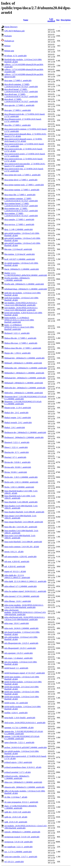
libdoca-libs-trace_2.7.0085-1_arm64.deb (21, 343)
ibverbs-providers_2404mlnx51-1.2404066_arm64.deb (17, 279)
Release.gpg (9, 51)
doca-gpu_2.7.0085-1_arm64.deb (18, 110)
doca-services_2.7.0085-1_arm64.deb (19, 224)
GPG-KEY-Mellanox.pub (14, 31)
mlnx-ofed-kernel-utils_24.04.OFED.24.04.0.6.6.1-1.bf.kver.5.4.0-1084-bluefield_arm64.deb (25, 618)
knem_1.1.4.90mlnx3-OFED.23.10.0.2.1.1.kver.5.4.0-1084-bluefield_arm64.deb (19, 327)
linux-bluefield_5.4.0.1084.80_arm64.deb (21, 502)
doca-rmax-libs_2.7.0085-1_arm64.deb (20, 195)
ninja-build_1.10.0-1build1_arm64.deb (20, 718)
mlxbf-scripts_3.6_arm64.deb (16, 703)
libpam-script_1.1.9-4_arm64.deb (18, 408)
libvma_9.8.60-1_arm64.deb (16, 472)
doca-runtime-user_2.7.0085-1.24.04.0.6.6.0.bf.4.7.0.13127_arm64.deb (21, 210)
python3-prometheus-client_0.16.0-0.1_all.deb (23, 767)
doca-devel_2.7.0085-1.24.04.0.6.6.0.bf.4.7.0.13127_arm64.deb (21, 100)
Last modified (51, 20)
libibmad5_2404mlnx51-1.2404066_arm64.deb (23, 363)
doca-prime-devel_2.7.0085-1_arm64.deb (21, 180)
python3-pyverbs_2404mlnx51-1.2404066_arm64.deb (17, 777)
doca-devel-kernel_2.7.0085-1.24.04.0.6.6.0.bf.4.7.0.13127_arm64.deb (21, 90)
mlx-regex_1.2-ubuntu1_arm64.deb (18, 658)
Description (66, 20)
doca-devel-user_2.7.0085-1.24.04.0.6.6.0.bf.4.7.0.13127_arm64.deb (21, 95)
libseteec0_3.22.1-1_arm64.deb (17, 442)
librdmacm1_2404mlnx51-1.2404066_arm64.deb (24, 437)
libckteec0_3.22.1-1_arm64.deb (17, 333)
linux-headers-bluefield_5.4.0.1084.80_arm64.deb (24, 512)
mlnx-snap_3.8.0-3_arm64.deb (17, 623)
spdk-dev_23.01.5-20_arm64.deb (18, 812)
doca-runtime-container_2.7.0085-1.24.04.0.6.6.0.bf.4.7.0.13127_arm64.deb (21, 200)
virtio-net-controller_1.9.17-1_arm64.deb (21, 857)
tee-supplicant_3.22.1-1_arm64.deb (18, 847)
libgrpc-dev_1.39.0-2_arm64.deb (17, 353)
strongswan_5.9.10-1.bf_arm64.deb (18, 842)
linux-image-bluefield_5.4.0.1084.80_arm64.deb (24, 522)
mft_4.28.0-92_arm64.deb (15, 566)
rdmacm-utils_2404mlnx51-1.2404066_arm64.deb (24, 787)
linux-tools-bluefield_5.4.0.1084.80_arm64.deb (23, 542)
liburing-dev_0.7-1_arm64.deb (17, 452)
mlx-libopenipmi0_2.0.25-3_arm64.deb (20, 648)
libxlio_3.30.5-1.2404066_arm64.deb (19, 487)
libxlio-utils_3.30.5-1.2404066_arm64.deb (21, 482)
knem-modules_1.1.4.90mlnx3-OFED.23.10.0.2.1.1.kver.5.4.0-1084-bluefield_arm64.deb (19, 320)
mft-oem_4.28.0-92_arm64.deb (17, 562)
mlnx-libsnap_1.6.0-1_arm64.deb (18, 601)
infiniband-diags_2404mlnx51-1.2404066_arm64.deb (26, 289)
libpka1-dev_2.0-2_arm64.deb (16, 413)
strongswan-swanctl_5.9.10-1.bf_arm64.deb (22, 837)
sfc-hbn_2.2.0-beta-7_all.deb (16, 797)
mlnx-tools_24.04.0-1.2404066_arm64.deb (21, 628)
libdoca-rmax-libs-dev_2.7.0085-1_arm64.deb (23, 348)
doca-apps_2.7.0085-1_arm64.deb (18, 80)
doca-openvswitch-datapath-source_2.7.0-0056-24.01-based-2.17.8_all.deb (23, 140)
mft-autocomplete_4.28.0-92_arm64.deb (20, 557)
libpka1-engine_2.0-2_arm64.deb (18, 418)
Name (26, 20)
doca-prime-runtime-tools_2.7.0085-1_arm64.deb (24, 185)
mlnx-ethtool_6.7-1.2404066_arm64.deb (20, 586)
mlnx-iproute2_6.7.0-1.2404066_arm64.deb (22, 596)
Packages (8, 36)
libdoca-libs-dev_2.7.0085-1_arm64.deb (20, 338)
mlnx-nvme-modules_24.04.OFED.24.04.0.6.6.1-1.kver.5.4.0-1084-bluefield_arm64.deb (24, 606)
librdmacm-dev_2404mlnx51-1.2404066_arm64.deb (25, 432)
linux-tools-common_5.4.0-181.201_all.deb (22, 547)
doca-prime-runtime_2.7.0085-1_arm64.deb (22, 190)
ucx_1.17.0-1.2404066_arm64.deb (18, 852)
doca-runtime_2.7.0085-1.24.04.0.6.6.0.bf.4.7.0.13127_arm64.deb (21, 215)
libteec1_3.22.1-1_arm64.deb (16, 447)
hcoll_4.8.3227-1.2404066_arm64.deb (20, 259)
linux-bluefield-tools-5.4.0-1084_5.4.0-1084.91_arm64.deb (20, 497)
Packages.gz (9, 41)
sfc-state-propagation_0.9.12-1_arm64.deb (21, 802)
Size (58, 20)
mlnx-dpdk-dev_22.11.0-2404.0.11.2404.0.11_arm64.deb (17, 576)
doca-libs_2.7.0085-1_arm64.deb (18, 125)
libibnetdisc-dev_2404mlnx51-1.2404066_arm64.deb (26, 368)
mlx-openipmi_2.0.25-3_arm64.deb (18, 653)
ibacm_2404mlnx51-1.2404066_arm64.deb (22, 269)
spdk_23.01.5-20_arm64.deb (16, 822)
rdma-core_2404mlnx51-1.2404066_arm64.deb (23, 782)
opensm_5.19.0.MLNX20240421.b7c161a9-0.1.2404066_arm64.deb (22, 738)
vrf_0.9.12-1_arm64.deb (14, 862)
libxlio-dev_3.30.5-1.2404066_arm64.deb (21, 477)
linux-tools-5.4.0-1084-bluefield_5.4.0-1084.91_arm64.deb (20, 537)
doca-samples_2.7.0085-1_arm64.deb (19, 219)
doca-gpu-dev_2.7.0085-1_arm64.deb (19, 105)
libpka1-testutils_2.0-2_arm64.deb (18, 423)
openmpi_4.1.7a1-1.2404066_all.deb (19, 728)
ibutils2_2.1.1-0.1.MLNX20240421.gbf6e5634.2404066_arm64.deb (26, 274)
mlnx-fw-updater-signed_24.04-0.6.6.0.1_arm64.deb (25, 591)
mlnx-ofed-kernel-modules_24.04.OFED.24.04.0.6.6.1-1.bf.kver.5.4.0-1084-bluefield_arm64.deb (25, 612)
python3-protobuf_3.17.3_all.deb (18, 772)
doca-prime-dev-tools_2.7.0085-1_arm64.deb (22, 175)
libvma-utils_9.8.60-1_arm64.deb (18, 467)
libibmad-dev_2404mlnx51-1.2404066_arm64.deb (24, 358)
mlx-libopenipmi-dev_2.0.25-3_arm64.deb (21, 643)
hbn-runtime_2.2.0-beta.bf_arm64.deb (19, 254)
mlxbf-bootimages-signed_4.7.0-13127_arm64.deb (25, 673)
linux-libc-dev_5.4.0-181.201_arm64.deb (21, 527)
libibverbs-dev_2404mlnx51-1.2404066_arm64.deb (25, 388)
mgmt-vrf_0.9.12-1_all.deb (15, 571)
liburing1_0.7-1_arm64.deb (15, 457)
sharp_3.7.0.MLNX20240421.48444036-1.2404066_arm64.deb (21, 807)
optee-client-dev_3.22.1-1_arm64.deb (19, 742)
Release (7, 46)
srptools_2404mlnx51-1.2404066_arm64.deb (22, 832)
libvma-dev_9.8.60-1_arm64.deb (17, 462)
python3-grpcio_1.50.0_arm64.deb (18, 762)
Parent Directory (11, 27)
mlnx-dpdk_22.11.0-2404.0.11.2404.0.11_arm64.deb (25, 581)
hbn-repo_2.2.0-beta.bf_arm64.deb (18, 249)
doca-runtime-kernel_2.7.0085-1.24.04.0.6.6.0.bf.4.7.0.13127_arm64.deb (21, 205)
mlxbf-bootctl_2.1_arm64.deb (16, 668)
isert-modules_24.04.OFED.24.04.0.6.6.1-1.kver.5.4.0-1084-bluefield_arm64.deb (21, 309)
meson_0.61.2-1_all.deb (14, 552)
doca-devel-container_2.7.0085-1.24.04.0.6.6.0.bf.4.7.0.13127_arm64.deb (21, 85)
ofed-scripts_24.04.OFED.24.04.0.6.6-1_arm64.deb (25, 723)
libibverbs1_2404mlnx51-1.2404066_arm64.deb (24, 393)
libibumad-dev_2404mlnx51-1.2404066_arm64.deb (25, 378)
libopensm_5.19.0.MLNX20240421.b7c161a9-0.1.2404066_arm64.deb (23, 403)
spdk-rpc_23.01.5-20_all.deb (16, 817)
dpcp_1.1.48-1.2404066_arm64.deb (18, 229)
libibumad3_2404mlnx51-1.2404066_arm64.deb (24, 383)
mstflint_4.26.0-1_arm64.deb (16, 713)
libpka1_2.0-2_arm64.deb (15, 427)
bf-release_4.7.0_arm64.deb (15, 56)
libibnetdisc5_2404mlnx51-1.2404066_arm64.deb (24, 373)
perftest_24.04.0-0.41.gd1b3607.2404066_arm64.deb (26, 747)
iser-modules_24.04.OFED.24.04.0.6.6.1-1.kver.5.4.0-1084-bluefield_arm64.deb (21, 304)
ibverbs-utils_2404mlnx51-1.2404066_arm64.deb (24, 284)
